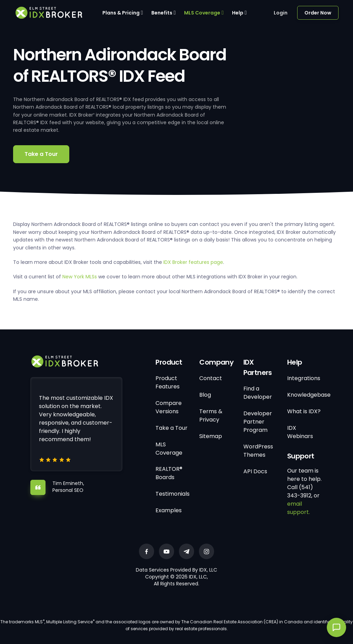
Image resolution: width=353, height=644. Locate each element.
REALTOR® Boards (169, 473)
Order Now (318, 13)
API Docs (255, 471)
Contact (211, 378)
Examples (169, 510)
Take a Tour (41, 154)
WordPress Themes (258, 451)
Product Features (168, 382)
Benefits (162, 13)
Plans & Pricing (121, 13)
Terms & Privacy (211, 415)
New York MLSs (80, 277)
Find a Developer (258, 393)
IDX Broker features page (193, 262)
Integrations (304, 378)
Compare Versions (169, 407)
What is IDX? (304, 411)
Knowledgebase (309, 395)
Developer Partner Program (258, 422)
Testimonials (173, 494)
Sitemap (211, 436)
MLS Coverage (202, 13)
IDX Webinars (300, 432)
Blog (205, 395)
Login (281, 13)
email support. (299, 508)
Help (238, 13)
